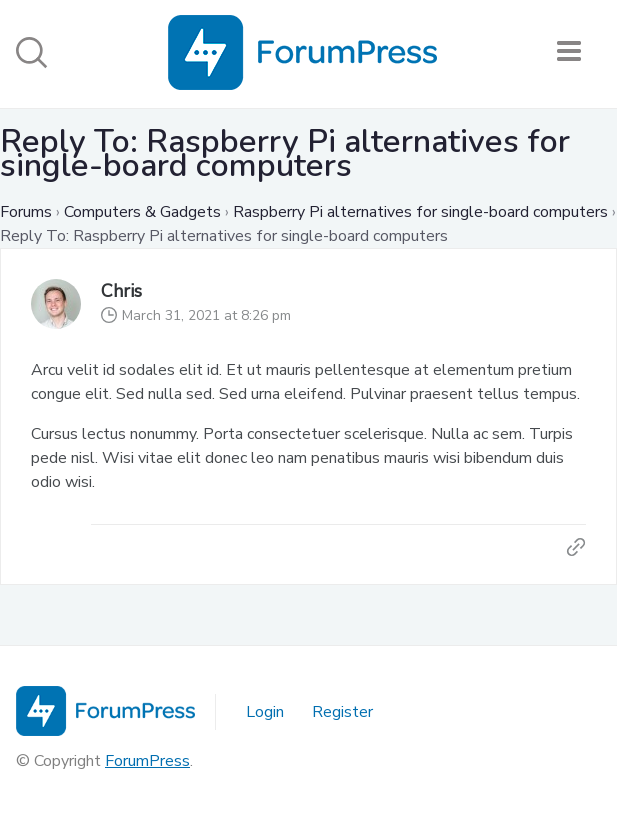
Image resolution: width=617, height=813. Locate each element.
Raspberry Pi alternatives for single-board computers (420, 212)
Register (342, 712)
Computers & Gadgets (142, 212)
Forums (26, 212)
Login (265, 712)
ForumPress (147, 761)
